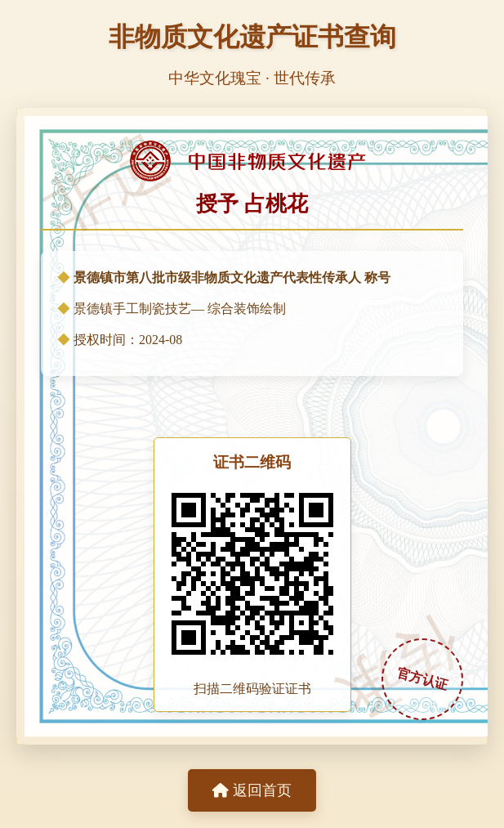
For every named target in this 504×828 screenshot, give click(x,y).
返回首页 (252, 790)
